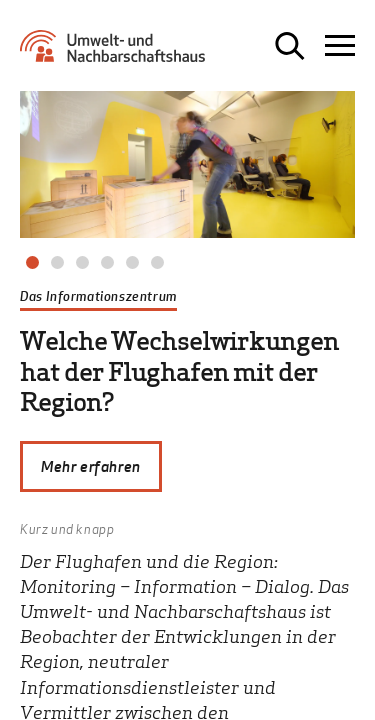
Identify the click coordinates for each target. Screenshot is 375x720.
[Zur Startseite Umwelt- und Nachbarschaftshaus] (117, 53)
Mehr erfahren (91, 466)
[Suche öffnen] (290, 46)
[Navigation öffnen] (340, 46)
